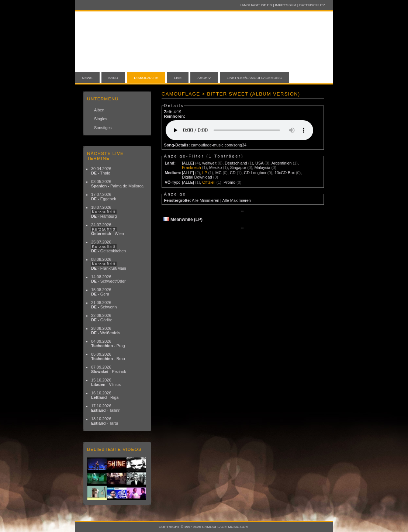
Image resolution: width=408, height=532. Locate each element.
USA (259, 163)
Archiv (204, 78)
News (87, 78)
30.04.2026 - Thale (101, 171)
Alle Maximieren (237, 200)
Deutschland (236, 163)
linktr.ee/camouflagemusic (255, 78)
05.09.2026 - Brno (108, 356)
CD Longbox (255, 173)
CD (233, 173)
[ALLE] (188, 163)
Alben (99, 110)
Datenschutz (312, 5)
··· (243, 211)
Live (178, 78)
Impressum (286, 5)
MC (219, 173)
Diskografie (146, 78)
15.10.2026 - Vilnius (106, 382)
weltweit (209, 163)
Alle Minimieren (205, 200)
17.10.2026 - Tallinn (106, 408)
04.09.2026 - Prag (108, 343)
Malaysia (262, 167)
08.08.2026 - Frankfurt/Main (109, 264)
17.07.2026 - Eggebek (104, 197)
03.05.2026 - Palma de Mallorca (117, 184)
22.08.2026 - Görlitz (101, 318)
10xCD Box (285, 173)
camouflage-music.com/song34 (219, 145)
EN (269, 5)
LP (205, 173)
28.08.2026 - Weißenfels (106, 331)
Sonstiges (103, 128)
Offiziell (209, 182)
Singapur (238, 167)
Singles (101, 119)
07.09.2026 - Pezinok (109, 369)
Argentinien (282, 163)
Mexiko (215, 167)
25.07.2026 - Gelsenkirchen (108, 246)
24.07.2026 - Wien (108, 229)
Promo (229, 182)
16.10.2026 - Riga (105, 395)
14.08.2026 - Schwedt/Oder (108, 279)
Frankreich (191, 167)
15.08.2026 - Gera (101, 292)
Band (113, 78)
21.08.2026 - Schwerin (104, 305)
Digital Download (197, 177)
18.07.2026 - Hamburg (104, 212)
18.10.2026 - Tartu (105, 421)
